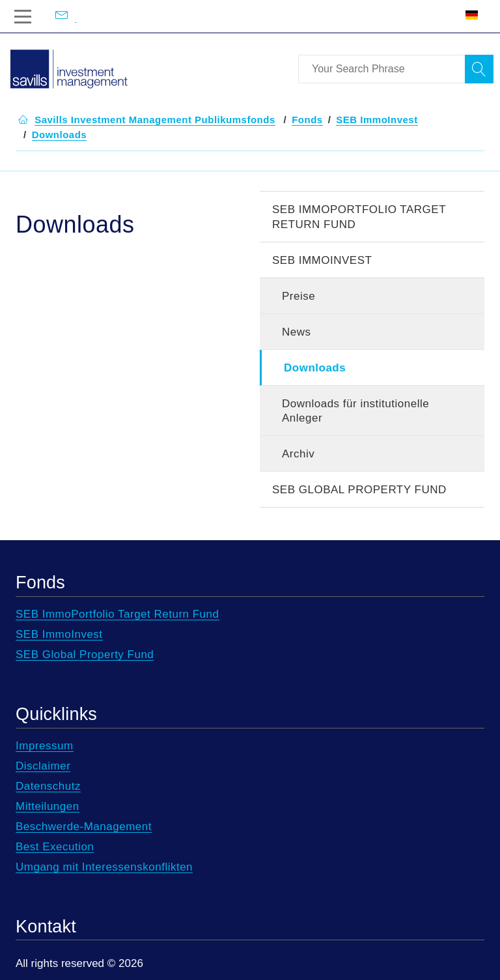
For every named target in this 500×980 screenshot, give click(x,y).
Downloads (315, 368)
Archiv (298, 454)
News (297, 332)
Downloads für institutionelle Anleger (355, 411)
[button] (155, 120)
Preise (299, 296)
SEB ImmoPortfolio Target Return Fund (359, 217)
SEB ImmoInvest (322, 260)
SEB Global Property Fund (359, 490)
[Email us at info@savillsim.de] (76, 16)
